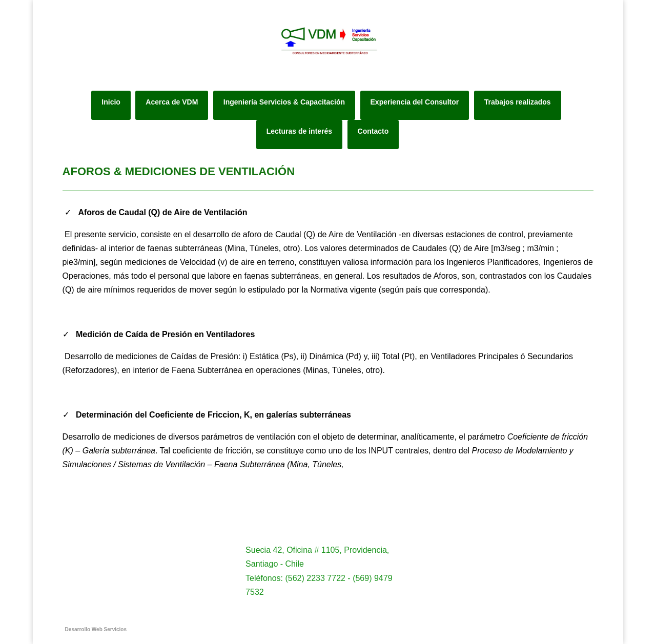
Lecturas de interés (299, 131)
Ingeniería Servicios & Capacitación (284, 102)
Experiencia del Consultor (415, 102)
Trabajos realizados (518, 102)
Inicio (111, 102)
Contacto (373, 131)
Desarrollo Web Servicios (96, 629)
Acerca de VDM (172, 102)
